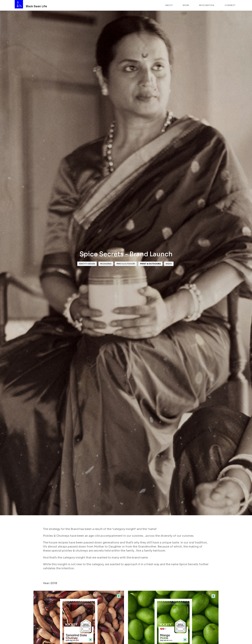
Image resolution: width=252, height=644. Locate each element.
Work (186, 5)
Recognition (207, 5)
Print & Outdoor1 (126, 264)
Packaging (106, 264)
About (169, 5)
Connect (230, 5)
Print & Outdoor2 (150, 264)
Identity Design (87, 264)
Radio (169, 264)
